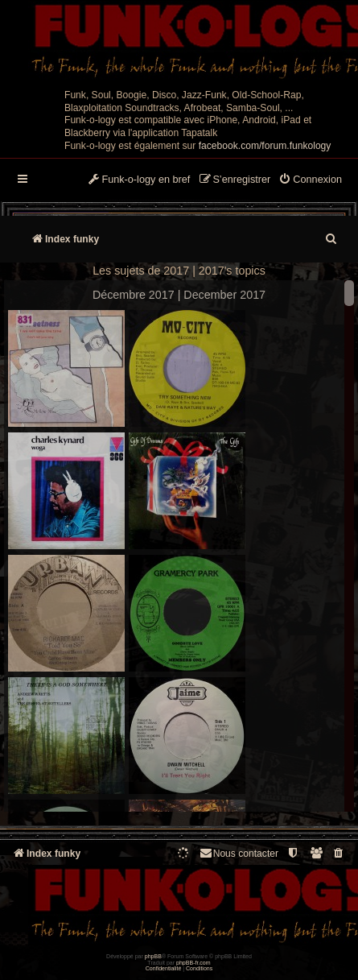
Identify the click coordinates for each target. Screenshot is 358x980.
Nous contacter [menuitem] (239, 853)
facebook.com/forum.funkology (265, 146)
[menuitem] (310, 180)
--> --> (179, 548)
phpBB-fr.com (193, 963)
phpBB (153, 956)
